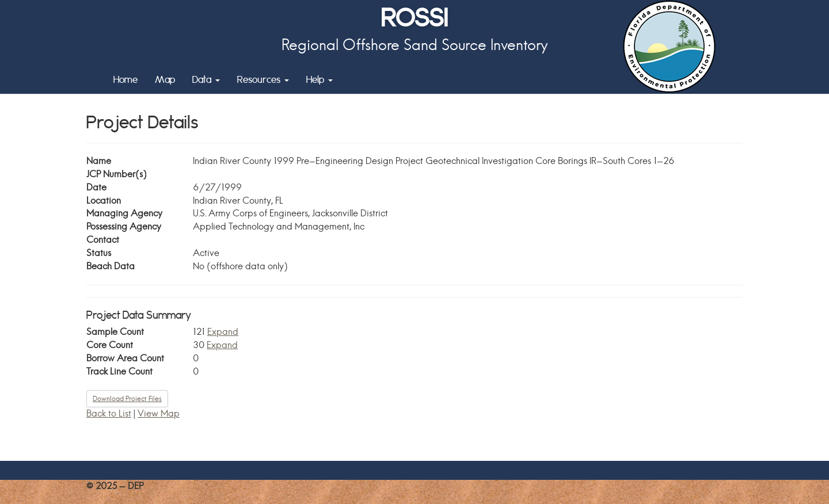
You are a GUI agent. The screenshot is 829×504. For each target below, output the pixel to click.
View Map (159, 413)
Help (320, 79)
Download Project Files (127, 398)
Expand (223, 332)
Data (206, 79)
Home (126, 79)
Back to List (109, 413)
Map (165, 79)
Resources (263, 79)
